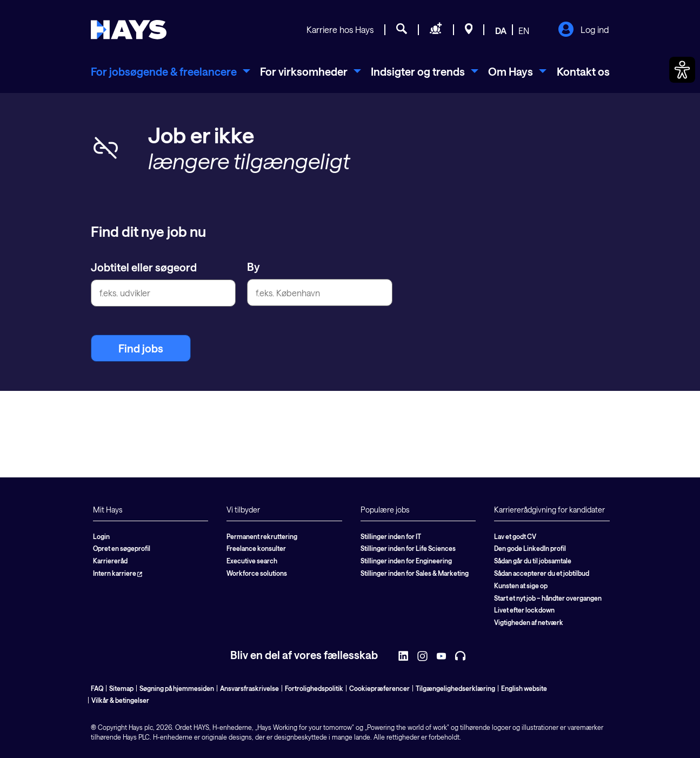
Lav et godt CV (515, 536)
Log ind (584, 30)
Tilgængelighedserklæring (455, 688)
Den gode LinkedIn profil (530, 548)
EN (524, 31)
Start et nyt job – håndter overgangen (548, 598)
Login (101, 536)
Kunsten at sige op (521, 586)
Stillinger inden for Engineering (406, 561)
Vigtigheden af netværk (529, 622)
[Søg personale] (436, 30)
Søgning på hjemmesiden (177, 688)
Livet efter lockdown (524, 610)
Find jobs (141, 348)
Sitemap (121, 688)
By (254, 267)
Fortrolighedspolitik (314, 688)
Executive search (252, 561)
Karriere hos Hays (340, 29)
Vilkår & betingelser (120, 700)
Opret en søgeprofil (122, 548)
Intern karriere (118, 573)
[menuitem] (171, 71)
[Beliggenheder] (469, 30)
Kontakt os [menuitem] (583, 71)
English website (524, 688)
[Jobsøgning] (402, 30)
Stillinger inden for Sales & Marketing (415, 573)
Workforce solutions (257, 573)
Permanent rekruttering (262, 536)
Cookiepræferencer (379, 688)
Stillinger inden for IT (391, 536)
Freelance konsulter (256, 548)
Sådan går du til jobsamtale (533, 561)
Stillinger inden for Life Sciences (408, 548)
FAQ (97, 688)
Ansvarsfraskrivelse (249, 688)
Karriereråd (110, 561)
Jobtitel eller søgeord (144, 267)
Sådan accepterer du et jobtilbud (542, 573)
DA (501, 31)
